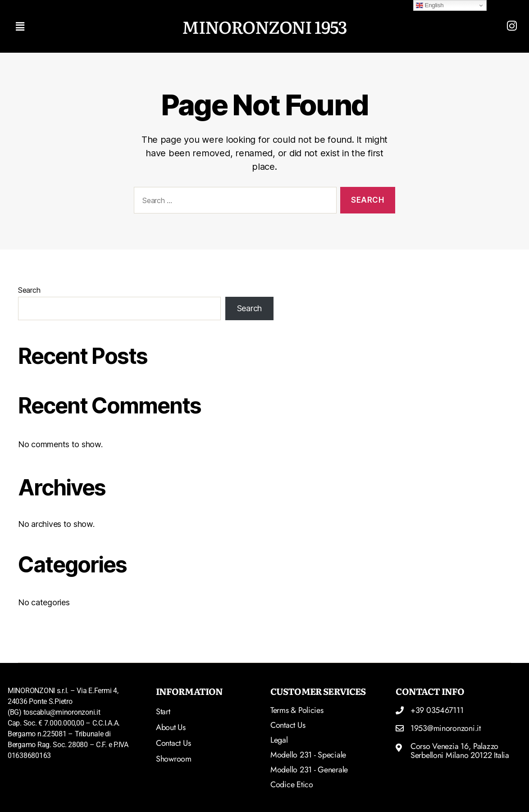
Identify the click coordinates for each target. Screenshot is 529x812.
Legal (279, 740)
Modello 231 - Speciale (308, 755)
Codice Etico (292, 785)
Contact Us (288, 725)
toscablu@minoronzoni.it (62, 712)
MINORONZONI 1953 (264, 26)
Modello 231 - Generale (309, 770)
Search (29, 290)
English (430, 5)
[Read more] (512, 26)
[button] (92, 26)
